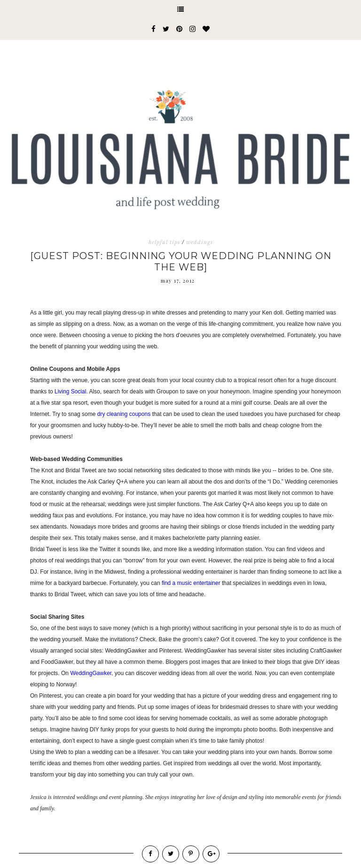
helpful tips (164, 242)
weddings (200, 242)
